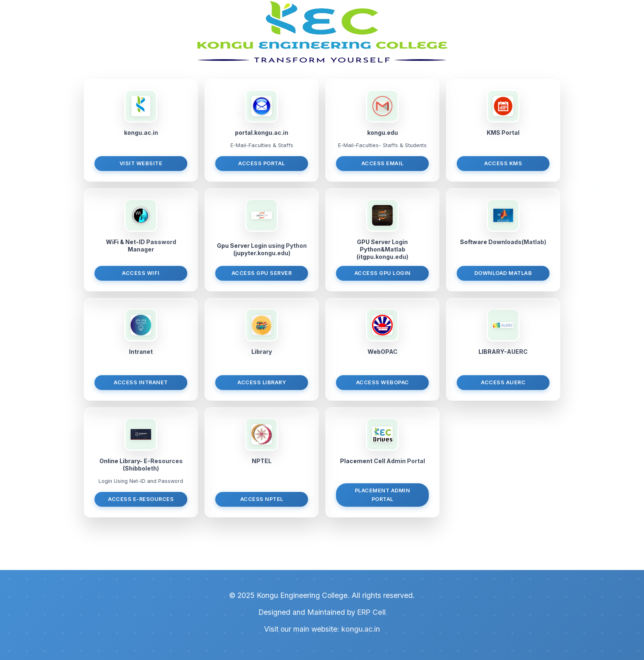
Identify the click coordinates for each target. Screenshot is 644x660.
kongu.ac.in (361, 629)
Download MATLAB (503, 273)
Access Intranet (141, 382)
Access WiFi (141, 273)
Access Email (383, 163)
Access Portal (262, 163)
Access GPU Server (262, 273)
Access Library (262, 382)
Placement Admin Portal (383, 495)
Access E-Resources (141, 499)
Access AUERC (503, 382)
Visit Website (141, 163)
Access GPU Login (383, 273)
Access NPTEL (262, 499)
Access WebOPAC (383, 382)
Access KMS (503, 163)
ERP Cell (371, 612)
